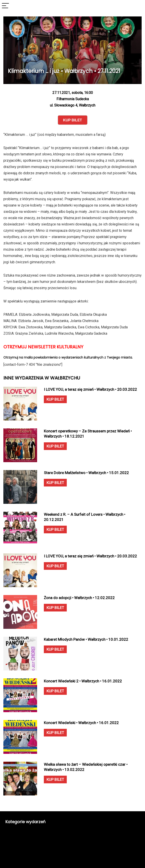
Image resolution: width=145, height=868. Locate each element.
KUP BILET (55, 399)
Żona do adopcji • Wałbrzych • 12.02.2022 (79, 598)
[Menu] (5, 6)
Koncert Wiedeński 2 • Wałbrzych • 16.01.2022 (83, 681)
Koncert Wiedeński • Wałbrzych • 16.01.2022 (81, 723)
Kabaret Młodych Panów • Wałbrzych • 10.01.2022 (86, 639)
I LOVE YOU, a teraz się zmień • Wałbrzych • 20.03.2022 (90, 389)
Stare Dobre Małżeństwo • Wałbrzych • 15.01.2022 (86, 473)
